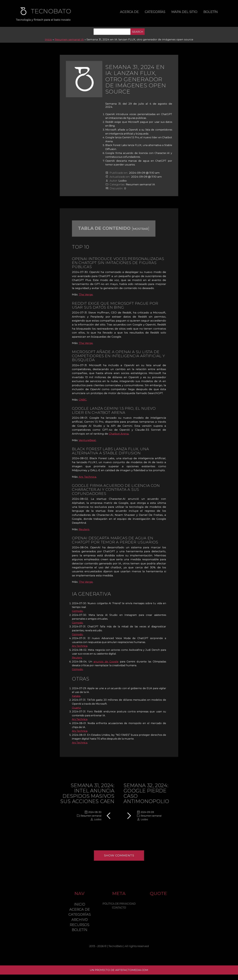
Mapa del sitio (184, 12)
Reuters (84, 529)
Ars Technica (88, 477)
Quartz (76, 708)
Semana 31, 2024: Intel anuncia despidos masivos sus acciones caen (87, 793)
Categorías (155, 12)
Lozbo (123, 181)
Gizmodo (77, 611)
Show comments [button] (119, 855)
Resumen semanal (91, 816)
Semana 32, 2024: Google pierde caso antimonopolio (146, 793)
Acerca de (129, 12)
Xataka (76, 696)
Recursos (80, 925)
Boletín (211, 12)
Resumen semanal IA (69, 39)
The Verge (86, 294)
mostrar (140, 229)
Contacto (119, 908)
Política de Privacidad (119, 904)
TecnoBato (116, 946)
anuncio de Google (106, 662)
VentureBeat (87, 440)
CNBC (83, 400)
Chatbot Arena (119, 434)
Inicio (48, 39)
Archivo (80, 920)
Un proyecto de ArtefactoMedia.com (119, 970)
